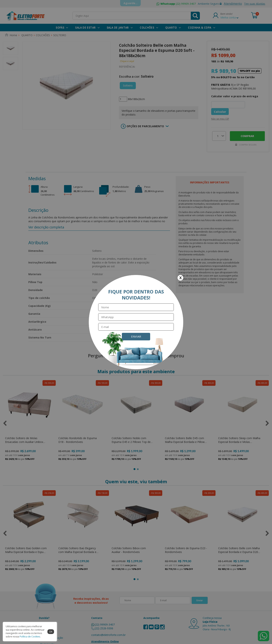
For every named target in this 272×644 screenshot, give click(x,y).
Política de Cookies (30, 637)
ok (51, 632)
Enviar (136, 336)
